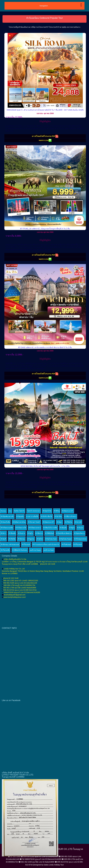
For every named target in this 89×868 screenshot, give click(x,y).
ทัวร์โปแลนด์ (26, 545)
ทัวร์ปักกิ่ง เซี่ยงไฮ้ (46, 516)
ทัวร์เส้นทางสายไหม (19, 522)
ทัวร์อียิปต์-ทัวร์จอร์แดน (20, 550)
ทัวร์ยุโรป (40, 539)
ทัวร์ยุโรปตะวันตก (51, 539)
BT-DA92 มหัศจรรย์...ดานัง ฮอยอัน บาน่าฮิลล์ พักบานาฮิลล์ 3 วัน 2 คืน (45, 347)
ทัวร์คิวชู (57, 511)
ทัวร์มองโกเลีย (5, 522)
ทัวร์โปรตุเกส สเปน (80, 539)
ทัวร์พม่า (59, 522)
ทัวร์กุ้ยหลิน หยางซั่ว (7, 516)
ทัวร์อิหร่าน (39, 533)
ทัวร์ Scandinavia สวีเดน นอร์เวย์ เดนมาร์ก (46, 545)
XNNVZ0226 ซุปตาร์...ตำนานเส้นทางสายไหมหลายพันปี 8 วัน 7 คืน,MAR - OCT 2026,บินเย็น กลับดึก (45, 110)
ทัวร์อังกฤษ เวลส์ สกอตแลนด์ (10, 545)
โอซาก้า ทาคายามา (34, 511)
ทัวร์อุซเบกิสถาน (79, 533)
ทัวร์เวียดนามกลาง (35, 528)
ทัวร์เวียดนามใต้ (21, 528)
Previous (3, 511)
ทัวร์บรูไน (80, 528)
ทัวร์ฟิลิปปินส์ (49, 533)
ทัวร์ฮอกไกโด (47, 511)
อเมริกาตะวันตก (49, 550)
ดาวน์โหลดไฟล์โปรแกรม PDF (45, 136)
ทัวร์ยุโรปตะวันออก (65, 539)
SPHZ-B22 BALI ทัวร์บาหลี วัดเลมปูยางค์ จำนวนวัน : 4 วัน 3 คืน (45, 466)
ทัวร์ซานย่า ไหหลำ (34, 522)
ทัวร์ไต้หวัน (68, 522)
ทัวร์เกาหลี (78, 522)
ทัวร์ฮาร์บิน (58, 516)
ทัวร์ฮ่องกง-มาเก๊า (49, 522)
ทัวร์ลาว (3, 533)
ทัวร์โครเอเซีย (5, 550)
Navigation (44, 6)
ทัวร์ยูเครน (31, 539)
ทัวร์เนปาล (21, 533)
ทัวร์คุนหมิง (20, 516)
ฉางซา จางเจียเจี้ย (32, 516)
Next (10, 511)
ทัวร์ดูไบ (72, 528)
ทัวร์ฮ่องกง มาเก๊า (68, 511)
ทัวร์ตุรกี (3, 539)
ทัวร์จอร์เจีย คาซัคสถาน (64, 533)
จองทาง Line (45, 140)
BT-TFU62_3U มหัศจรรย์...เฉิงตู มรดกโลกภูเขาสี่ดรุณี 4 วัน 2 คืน (45, 229)
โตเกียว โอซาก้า (19, 511)
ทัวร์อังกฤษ (21, 539)
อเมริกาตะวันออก (35, 550)
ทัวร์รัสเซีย (12, 539)
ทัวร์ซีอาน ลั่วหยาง (70, 516)
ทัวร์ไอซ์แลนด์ (66, 545)
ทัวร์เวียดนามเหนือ (7, 528)
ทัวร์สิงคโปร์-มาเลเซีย (50, 528)
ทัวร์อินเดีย (63, 528)
